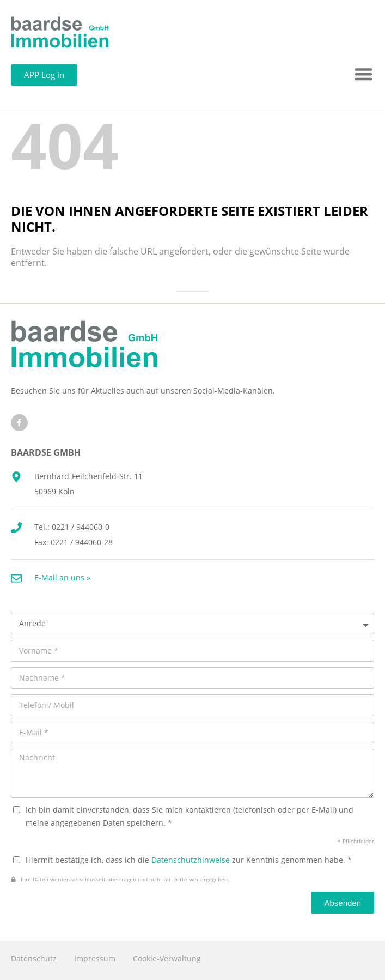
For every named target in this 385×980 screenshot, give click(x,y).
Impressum (95, 958)
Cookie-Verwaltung (167, 958)
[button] (364, 74)
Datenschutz (34, 958)
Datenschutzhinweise (191, 860)
